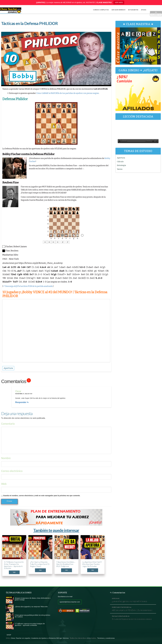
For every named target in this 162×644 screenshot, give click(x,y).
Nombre (6, 458)
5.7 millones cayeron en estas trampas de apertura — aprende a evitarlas (14, 565)
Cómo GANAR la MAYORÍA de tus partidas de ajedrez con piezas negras (68, 93)
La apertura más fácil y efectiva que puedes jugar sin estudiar (92, 564)
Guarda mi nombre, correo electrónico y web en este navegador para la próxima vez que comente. (42, 496)
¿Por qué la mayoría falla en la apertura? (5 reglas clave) (40, 564)
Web (4, 484)
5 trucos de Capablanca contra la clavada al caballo (132, 619)
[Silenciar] (153, 141)
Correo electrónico (12, 471)
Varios (120, 169)
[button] (45, 242)
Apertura (121, 158)
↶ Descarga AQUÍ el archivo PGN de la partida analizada (28, 286)
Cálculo (120, 162)
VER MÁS (119, 2)
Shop (9, 635)
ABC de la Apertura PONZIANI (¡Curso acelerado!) (132, 610)
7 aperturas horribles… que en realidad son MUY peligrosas (66, 564)
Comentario (8, 424)
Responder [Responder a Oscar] (22, 402)
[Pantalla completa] (157, 141)
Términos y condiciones (106, 638)
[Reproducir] (120, 141)
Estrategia (121, 165)
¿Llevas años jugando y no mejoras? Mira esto (130, 601)
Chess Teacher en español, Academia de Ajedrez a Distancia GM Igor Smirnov (40, 638)
